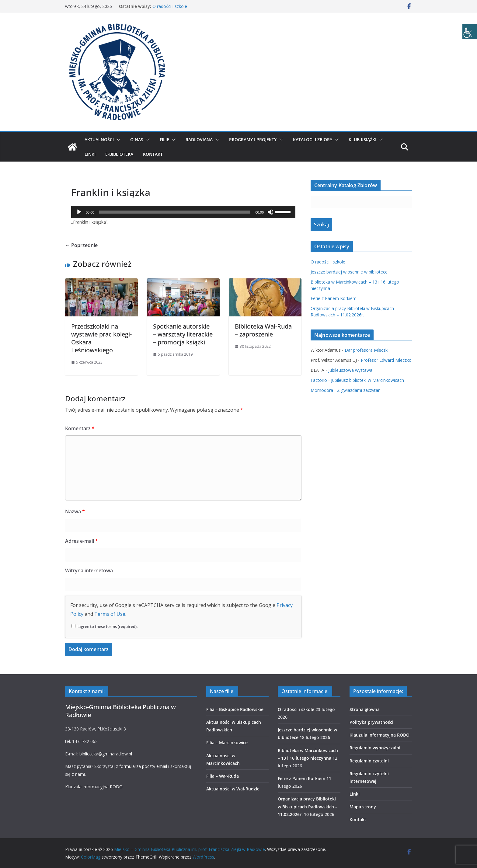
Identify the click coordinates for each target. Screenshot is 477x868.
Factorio (319, 380)
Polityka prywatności (371, 722)
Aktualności (99, 139)
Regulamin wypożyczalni (375, 748)
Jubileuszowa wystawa (350, 370)
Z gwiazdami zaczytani (359, 390)
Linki (90, 154)
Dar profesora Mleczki (367, 350)
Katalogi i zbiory (313, 139)
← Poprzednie (81, 245)
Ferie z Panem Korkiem (334, 298)
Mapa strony (363, 807)
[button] (117, 140)
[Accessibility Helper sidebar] (470, 32)
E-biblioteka (119, 154)
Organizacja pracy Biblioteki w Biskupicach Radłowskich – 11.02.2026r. (308, 806)
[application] (183, 212)
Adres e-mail (82, 541)
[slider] (175, 212)
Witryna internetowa (89, 570)
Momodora (322, 390)
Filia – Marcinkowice (227, 743)
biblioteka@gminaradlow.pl (106, 754)
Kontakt (153, 154)
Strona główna (365, 709)
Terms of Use (110, 614)
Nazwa (75, 511)
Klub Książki (362, 139)
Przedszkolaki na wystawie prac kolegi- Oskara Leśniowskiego (101, 338)
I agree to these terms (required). (105, 626)
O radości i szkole (170, 6)
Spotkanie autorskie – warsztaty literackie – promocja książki (183, 334)
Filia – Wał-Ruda (223, 776)
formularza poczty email (143, 766)
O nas (137, 139)
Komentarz (80, 428)
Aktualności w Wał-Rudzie (233, 789)
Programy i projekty (253, 139)
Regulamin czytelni (369, 761)
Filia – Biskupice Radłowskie (235, 709)
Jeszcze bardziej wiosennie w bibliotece (349, 272)
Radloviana (199, 139)
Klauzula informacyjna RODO (94, 787)
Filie (164, 139)
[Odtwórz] (79, 212)
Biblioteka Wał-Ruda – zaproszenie (263, 330)
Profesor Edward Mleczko (386, 360)
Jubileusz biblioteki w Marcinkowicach (367, 380)
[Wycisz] (270, 212)
